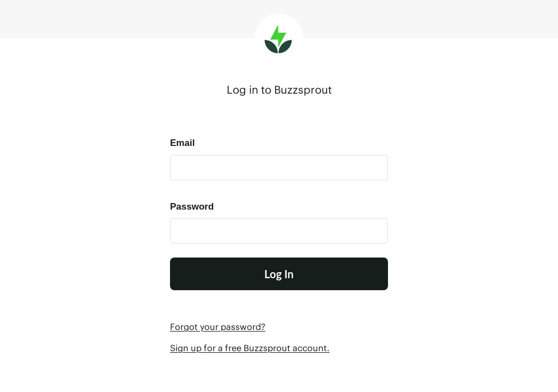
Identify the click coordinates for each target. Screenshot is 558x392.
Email (182, 143)
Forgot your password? (218, 327)
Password (192, 207)
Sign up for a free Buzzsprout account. (250, 348)
